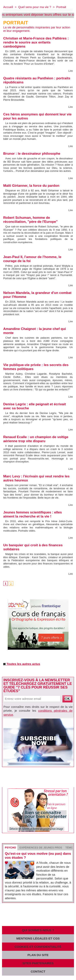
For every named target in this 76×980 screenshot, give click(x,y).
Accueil (8, 7)
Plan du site (38, 955)
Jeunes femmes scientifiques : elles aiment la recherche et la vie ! (33, 514)
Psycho (10, 848)
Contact (38, 971)
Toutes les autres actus (22, 664)
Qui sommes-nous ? (38, 930)
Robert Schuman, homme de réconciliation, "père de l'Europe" (31, 220)
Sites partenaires (38, 963)
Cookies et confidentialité (38, 947)
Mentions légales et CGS (38, 938)
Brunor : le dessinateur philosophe (32, 154)
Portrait (61, 7)
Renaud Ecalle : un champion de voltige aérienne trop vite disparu (36, 439)
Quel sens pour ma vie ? (35, 7)
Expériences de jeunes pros (41, 848)
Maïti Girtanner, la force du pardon (31, 186)
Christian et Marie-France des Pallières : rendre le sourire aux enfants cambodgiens (36, 42)
